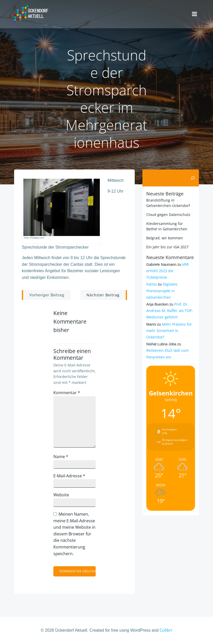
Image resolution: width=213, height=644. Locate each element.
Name (61, 457)
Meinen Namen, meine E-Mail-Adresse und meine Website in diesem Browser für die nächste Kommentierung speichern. (74, 534)
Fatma (152, 284)
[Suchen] (193, 178)
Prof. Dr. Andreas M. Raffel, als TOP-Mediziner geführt (170, 311)
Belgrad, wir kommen (165, 238)
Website (61, 495)
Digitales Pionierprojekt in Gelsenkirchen (162, 291)
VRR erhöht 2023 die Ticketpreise (168, 271)
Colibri (166, 630)
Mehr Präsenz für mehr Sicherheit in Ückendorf (169, 331)
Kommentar (67, 393)
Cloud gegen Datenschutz (168, 215)
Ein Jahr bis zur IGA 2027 (167, 247)
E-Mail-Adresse (69, 476)
